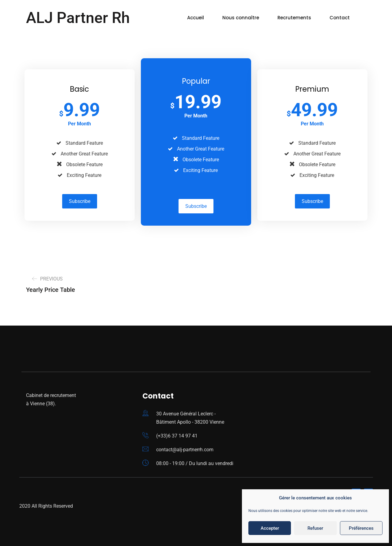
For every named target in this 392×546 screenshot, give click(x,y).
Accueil (196, 18)
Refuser (315, 528)
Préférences (361, 528)
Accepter (270, 528)
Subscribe (80, 201)
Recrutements (294, 18)
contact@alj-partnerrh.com (185, 450)
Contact (340, 18)
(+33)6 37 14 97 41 (177, 436)
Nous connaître (241, 18)
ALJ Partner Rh (78, 18)
